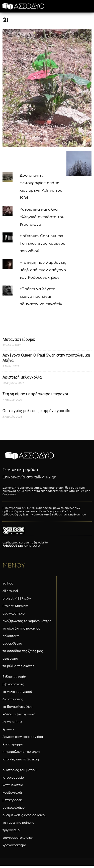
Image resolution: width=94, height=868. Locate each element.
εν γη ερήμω (12, 722)
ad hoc (8, 584)
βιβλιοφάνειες (13, 684)
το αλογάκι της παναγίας (21, 629)
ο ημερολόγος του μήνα (21, 752)
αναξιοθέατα (12, 644)
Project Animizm (15, 606)
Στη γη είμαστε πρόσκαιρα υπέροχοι (35, 394)
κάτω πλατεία (13, 785)
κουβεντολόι (12, 793)
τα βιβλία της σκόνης (18, 666)
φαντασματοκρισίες (18, 838)
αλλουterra (11, 636)
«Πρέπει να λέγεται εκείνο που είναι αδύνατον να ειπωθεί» (41, 297)
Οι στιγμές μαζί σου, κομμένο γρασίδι (36, 411)
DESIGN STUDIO (21, 546)
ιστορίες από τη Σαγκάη (21, 759)
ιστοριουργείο (13, 778)
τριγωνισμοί (11, 830)
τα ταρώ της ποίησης (18, 823)
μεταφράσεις (13, 800)
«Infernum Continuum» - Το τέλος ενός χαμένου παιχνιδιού (43, 244)
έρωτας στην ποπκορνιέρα (23, 737)
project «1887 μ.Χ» (17, 599)
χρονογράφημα (14, 845)
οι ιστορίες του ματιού (20, 770)
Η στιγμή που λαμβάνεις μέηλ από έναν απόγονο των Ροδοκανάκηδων (43, 270)
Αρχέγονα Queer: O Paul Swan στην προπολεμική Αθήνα (46, 358)
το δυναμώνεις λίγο (18, 707)
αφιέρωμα (10, 659)
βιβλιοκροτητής (14, 677)
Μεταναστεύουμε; (19, 339)
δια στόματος (13, 699)
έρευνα (8, 729)
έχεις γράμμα (13, 744)
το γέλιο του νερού (17, 692)
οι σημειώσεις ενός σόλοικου (25, 815)
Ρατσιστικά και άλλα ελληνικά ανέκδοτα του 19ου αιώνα (42, 217)
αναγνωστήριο (14, 614)
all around (10, 591)
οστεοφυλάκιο (14, 808)
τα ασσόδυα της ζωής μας (23, 651)
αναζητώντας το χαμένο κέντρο (27, 621)
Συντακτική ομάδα (20, 470)
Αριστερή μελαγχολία (22, 377)
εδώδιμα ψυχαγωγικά (19, 714)
